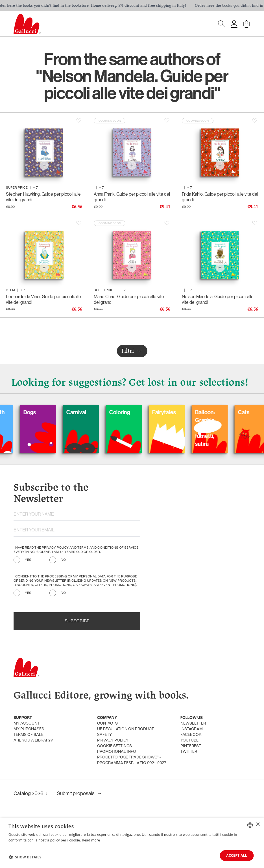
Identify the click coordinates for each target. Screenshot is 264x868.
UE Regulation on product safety (126, 732)
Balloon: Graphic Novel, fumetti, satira (215, 428)
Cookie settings (114, 746)
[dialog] (132, 843)
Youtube (189, 741)
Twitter (189, 752)
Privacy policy (113, 741)
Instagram (192, 729)
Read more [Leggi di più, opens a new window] (91, 840)
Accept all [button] (237, 855)
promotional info (117, 752)
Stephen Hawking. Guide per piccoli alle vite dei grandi (43, 197)
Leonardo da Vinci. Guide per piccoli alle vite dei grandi (43, 299)
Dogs (39, 412)
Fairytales (174, 412)
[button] (25, 857)
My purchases (29, 729)
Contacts (107, 724)
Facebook (191, 735)
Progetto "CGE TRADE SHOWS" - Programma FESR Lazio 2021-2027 (132, 760)
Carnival (86, 412)
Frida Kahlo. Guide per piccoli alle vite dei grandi (220, 197)
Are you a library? (33, 741)
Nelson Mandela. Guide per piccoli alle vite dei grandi (218, 299)
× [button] (258, 825)
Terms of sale (29, 735)
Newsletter (193, 724)
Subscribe (77, 621)
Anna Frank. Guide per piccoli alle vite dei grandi (132, 197)
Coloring (129, 412)
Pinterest (191, 746)
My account (27, 724)
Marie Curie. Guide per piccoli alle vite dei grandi (129, 299)
